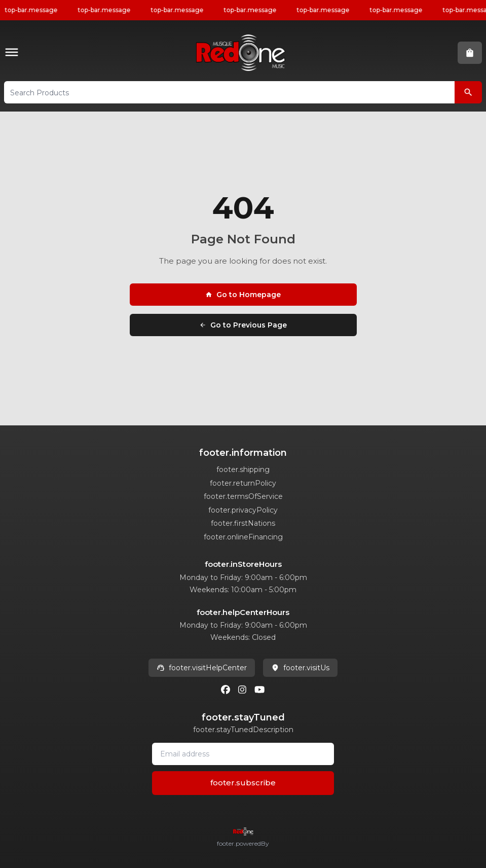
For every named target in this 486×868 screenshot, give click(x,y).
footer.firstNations (243, 523)
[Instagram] (242, 690)
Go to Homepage (243, 295)
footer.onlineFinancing (243, 537)
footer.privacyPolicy (243, 510)
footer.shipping (243, 469)
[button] (14, 53)
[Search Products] (468, 92)
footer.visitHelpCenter (202, 668)
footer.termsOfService (243, 496)
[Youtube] (259, 690)
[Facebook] (226, 690)
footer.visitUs (300, 668)
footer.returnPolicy (243, 483)
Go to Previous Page (243, 325)
